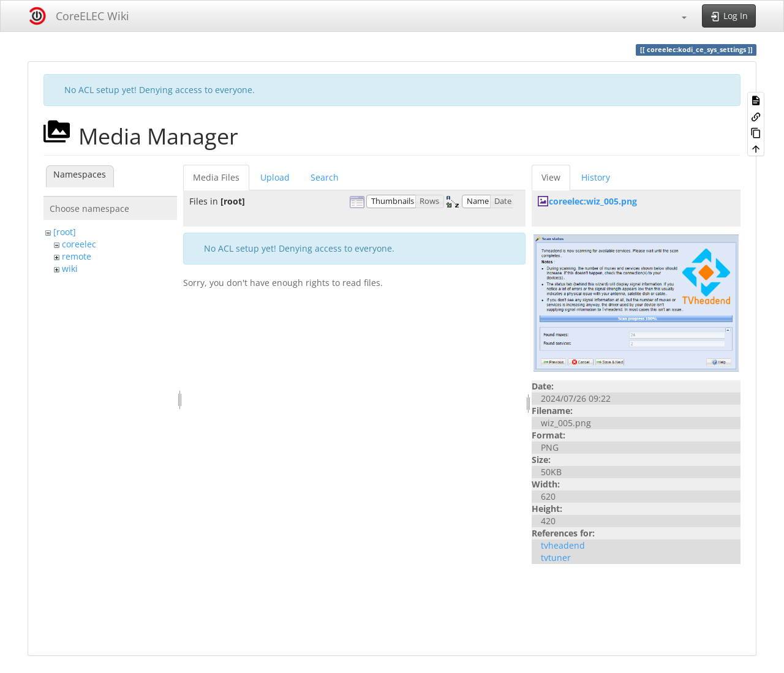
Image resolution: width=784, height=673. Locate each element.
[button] (678, 16)
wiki (70, 269)
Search (325, 177)
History (596, 177)
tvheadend (563, 545)
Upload (275, 177)
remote (77, 256)
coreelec (79, 244)
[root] (65, 232)
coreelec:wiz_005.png (593, 201)
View (551, 177)
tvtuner (556, 558)
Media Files (216, 177)
